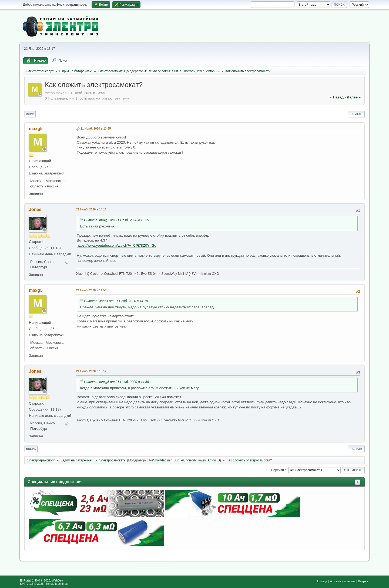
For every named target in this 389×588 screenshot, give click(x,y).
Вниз (30, 114)
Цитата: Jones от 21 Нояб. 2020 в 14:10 (116, 301)
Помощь (321, 581)
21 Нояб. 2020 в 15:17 (91, 371)
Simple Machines (56, 584)
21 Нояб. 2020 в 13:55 (96, 128)
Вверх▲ (363, 581)
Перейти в (279, 470)
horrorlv (190, 71)
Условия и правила (342, 581)
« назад (337, 97)
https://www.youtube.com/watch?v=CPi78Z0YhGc (116, 245)
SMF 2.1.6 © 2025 (32, 584)
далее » (354, 97)
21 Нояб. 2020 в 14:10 (91, 209)
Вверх (31, 449)
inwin (201, 71)
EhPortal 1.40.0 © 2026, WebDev (41, 580)
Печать (356, 114)
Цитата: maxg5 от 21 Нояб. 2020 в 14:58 (116, 382)
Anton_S (212, 71)
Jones (35, 209)
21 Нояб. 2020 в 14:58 (91, 290)
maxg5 (36, 129)
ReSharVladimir (159, 71)
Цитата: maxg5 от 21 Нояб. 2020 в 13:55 (116, 220)
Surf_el (177, 71)
